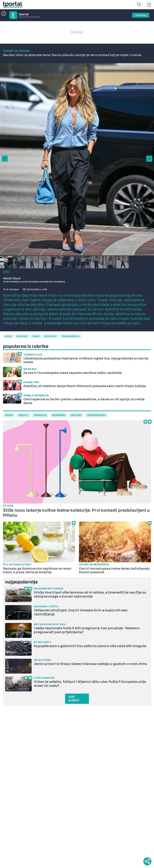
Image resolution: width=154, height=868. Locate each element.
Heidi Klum (51, 336)
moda (8, 336)
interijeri (59, 415)
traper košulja (70, 336)
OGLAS (77, 32)
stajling (22, 336)
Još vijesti (74, 699)
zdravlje (40, 415)
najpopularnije (21, 582)
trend (36, 336)
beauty (23, 415)
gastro (76, 415)
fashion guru (96, 415)
